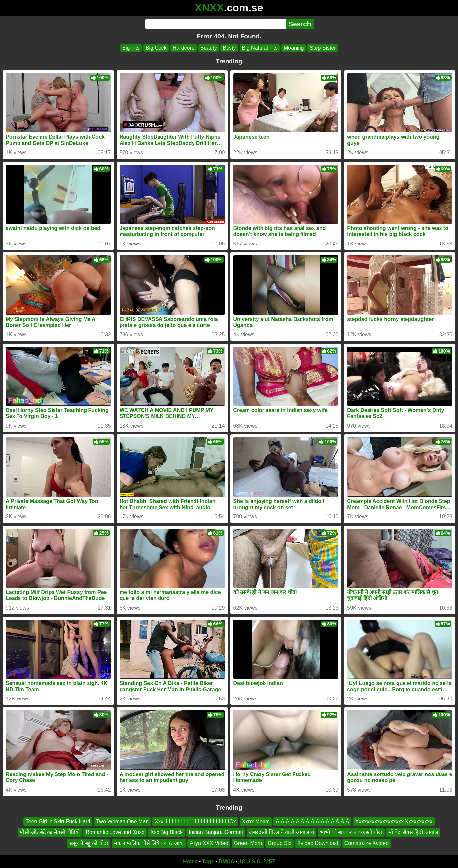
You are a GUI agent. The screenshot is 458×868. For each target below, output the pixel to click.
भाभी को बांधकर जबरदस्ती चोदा (351, 832)
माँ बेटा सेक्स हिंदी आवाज (413, 832)
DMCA (227, 862)
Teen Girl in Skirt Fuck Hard (58, 822)
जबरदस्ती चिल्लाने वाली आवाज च (282, 832)
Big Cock (156, 48)
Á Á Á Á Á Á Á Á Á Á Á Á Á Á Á (312, 822)
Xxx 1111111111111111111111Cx (195, 822)
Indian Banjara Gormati (216, 832)
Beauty (209, 48)
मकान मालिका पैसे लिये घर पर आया (149, 843)
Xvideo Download (318, 843)
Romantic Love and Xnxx (115, 832)
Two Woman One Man (122, 822)
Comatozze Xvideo (367, 843)
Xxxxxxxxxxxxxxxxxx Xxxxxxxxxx (394, 822)
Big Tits (131, 48)
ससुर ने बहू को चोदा (89, 843)
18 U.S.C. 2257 (257, 862)
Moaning (294, 48)
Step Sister (323, 48)
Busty (229, 48)
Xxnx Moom (256, 822)
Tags (208, 862)
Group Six (280, 843)
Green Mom (248, 843)
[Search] (215, 24)
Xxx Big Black (166, 832)
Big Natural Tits (260, 48)
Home (190, 862)
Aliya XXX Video (209, 843)
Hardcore (184, 48)
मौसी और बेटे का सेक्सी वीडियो (50, 832)
